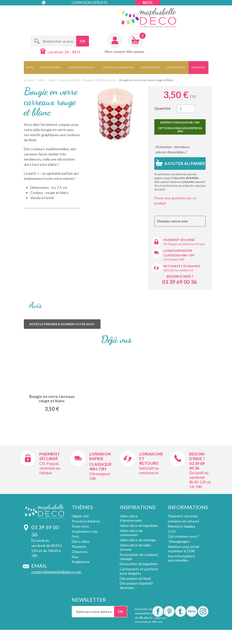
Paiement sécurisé (179, 240)
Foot (75, 536)
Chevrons (80, 552)
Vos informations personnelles (181, 558)
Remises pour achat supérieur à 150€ (184, 549)
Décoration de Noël (135, 578)
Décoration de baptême (139, 564)
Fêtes (30, 67)
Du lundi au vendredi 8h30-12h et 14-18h (200, 479)
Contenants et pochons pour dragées (139, 571)
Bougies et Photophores (100, 80)
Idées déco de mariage (138, 540)
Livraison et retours (184, 521)
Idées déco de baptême (139, 525)
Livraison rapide (178, 251)
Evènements (150, 67)
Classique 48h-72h (179, 255)
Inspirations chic (85, 531)
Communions (176, 67)
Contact (52, 13)
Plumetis (79, 547)
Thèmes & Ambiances (118, 67)
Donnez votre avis (173, 221)
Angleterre (81, 562)
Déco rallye (81, 541)
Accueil (29, 80)
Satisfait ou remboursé (178, 270)
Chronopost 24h (174, 259)
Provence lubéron (86, 521)
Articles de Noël (69, 80)
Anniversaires (50, 67)
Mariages (198, 67)
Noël (52, 80)
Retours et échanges (182, 266)
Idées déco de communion (131, 533)
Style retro (80, 526)
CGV (172, 531)
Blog (148, 2)
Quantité (162, 108)
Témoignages (179, 541)
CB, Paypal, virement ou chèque (184, 244)
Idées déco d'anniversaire (131, 518)
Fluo (75, 557)
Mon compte (115, 52)
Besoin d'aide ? (180, 276)
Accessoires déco (82, 67)
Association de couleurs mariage (139, 557)
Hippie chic (80, 516)
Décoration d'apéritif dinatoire (136, 585)
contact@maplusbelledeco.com (56, 572)
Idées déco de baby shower (135, 547)
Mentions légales (182, 526)
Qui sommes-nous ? (184, 536)
